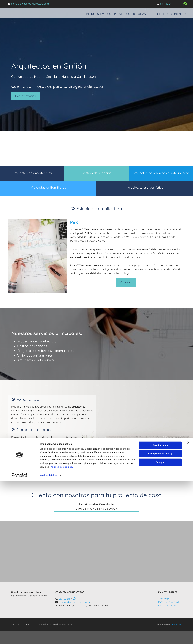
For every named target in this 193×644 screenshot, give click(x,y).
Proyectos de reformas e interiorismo (161, 173)
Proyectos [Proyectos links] (121, 12)
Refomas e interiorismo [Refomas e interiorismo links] (150, 12)
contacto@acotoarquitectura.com (30, 4)
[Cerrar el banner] (188, 605)
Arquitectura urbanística (145, 187)
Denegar (160, 625)
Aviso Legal (164, 599)
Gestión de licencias (96, 173)
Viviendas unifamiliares (48, 187)
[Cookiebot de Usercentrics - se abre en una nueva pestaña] (20, 638)
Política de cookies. (62, 630)
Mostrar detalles (48, 638)
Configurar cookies (160, 617)
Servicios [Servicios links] (102, 12)
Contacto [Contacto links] (180, 12)
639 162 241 (166, 4)
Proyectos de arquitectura (32, 173)
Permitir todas (160, 608)
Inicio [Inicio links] (86, 12)
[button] (25, 96)
